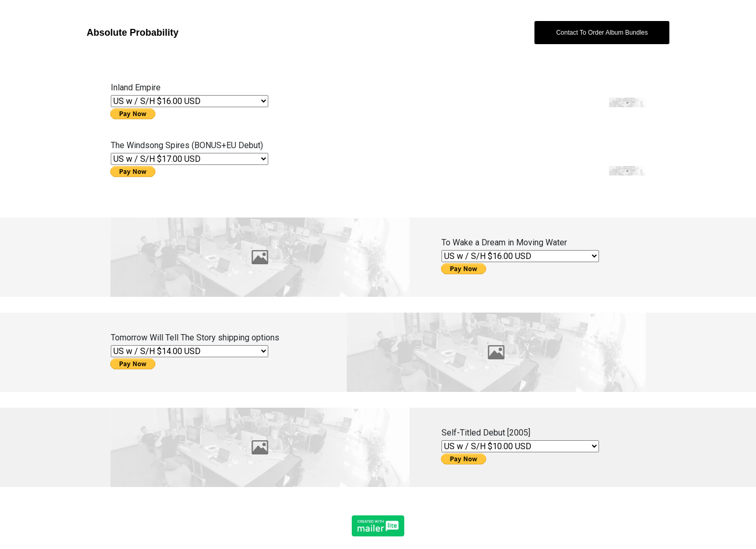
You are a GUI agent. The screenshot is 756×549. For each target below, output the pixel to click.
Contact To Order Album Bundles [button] (602, 33)
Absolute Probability (133, 33)
